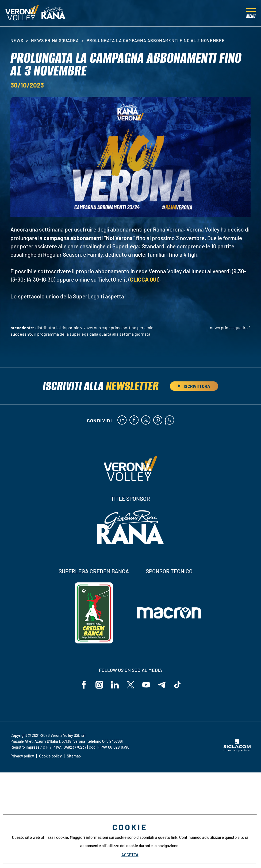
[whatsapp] (170, 420)
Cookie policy (50, 756)
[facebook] (134, 420)
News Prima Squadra (55, 40)
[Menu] (251, 13)
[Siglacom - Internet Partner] (237, 751)
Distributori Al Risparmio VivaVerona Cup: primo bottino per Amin (94, 327)
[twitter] (146, 420)
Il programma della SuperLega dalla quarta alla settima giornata (92, 334)
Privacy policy (22, 756)
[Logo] (22, 13)
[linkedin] (122, 420)
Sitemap (74, 756)
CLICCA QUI (144, 279)
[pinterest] (158, 420)
